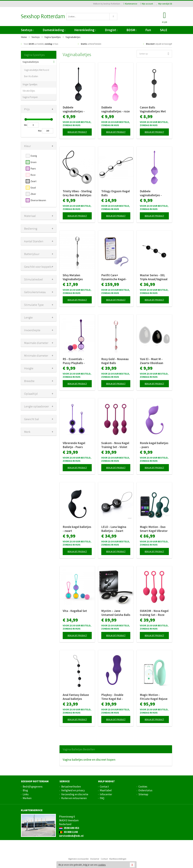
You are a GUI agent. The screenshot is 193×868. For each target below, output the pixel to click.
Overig (34, 156)
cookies (102, 865)
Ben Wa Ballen (31, 76)
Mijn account (147, 4)
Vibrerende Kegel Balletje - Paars (74, 445)
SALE (164, 30)
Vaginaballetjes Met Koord (37, 70)
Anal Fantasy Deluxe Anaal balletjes (76, 697)
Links (26, 794)
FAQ (102, 798)
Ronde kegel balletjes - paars (154, 445)
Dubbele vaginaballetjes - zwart (74, 109)
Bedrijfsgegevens (33, 787)
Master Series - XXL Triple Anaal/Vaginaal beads (154, 277)
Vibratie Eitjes (29, 91)
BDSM (131, 30)
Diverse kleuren (38, 200)
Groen (33, 162)
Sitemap (143, 794)
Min (26, 125)
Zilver (33, 194)
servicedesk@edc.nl (71, 836)
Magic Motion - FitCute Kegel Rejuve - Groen (154, 697)
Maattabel (106, 790)
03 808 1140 (68, 832)
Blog (25, 790)
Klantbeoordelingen (118, 859)
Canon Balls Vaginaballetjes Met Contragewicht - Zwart (153, 109)
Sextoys (27, 30)
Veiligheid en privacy (73, 790)
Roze (33, 175)
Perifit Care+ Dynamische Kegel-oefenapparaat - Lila (115, 277)
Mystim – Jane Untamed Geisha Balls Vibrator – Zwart (116, 613)
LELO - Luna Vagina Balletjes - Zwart (114, 529)
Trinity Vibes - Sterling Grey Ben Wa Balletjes (77, 193)
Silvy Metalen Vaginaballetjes (73, 277)
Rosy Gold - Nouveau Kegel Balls (115, 361)
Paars (33, 169)
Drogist (111, 30)
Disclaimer (95, 859)
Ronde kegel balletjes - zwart (77, 529)
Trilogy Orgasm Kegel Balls (116, 193)
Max (40, 131)
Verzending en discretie (75, 794)
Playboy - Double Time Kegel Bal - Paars (112, 697)
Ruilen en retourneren (74, 798)
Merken (27, 798)
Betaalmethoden (71, 787)
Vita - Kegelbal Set (75, 611)
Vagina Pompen (30, 97)
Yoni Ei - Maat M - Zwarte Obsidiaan (151, 361)
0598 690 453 (69, 828)
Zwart (33, 181)
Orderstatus (145, 790)
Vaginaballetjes (31, 62)
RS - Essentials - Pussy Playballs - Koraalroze (74, 361)
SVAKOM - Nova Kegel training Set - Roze (154, 613)
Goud (33, 188)
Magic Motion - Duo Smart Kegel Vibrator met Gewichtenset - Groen (154, 529)
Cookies (143, 787)
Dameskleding (54, 30)
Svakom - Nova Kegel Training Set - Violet (115, 445)
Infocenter (106, 794)
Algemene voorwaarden (78, 859)
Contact (104, 787)
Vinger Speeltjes (30, 84)
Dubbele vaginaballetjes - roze (115, 109)
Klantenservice (130, 4)
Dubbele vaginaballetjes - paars (151, 193)
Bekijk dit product (77, 132)
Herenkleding (85, 30)
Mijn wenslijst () (164, 4)
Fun (148, 30)
